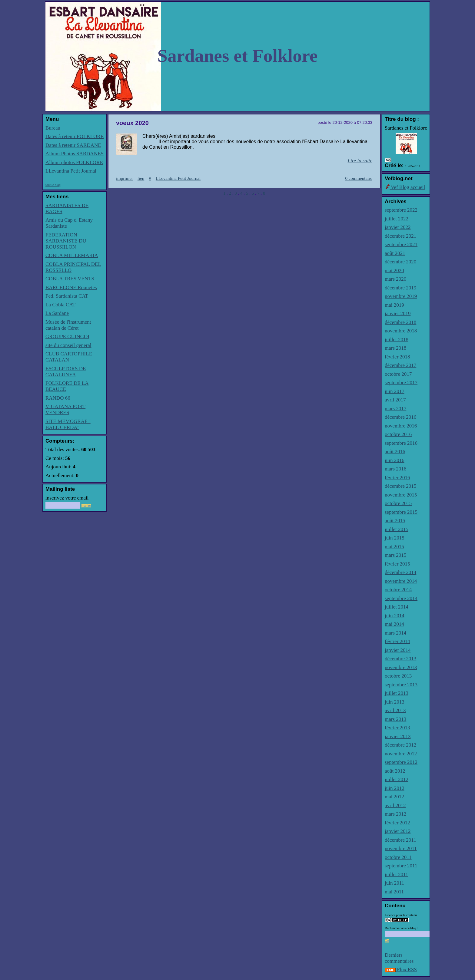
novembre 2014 (401, 581)
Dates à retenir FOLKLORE (75, 136)
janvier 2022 (398, 227)
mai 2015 (394, 547)
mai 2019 (394, 305)
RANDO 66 (58, 398)
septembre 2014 (401, 598)
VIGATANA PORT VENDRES (65, 409)
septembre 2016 (401, 443)
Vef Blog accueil (405, 187)
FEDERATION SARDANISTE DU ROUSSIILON (66, 241)
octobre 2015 (398, 503)
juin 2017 (395, 391)
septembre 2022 (401, 210)
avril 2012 (395, 805)
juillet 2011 (396, 874)
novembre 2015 (401, 495)
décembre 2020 (400, 262)
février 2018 (397, 357)
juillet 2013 (397, 693)
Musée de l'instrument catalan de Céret (68, 325)
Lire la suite (360, 161)
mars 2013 (395, 719)
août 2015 (395, 521)
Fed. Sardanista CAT (67, 296)
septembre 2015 (401, 512)
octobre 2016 (398, 434)
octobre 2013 (398, 676)
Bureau (53, 128)
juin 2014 (395, 616)
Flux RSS (401, 970)
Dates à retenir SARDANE (73, 145)
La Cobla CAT (60, 305)
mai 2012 (394, 797)
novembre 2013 (401, 667)
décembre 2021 (400, 236)
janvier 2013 (398, 736)
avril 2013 (395, 710)
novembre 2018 (401, 331)
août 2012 (395, 771)
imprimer (125, 178)
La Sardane (57, 313)
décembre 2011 (400, 840)
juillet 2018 (397, 340)
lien (141, 178)
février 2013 (397, 728)
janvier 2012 (398, 831)
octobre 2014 (398, 590)
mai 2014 (394, 624)
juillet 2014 (397, 607)
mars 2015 (395, 555)
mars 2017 (395, 409)
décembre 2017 (400, 365)
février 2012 (397, 823)
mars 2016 (395, 469)
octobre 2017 (398, 374)
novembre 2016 (401, 426)
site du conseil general (68, 345)
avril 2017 (395, 400)
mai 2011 (394, 892)
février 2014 (397, 641)
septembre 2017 (401, 383)
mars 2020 (395, 279)
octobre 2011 (398, 857)
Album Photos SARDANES (75, 154)
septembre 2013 (401, 685)
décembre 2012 (400, 745)
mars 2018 (395, 348)
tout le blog (53, 185)
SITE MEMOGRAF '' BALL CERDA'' (68, 424)
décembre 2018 (400, 322)
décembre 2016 (400, 417)
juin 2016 (395, 460)
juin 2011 (394, 883)
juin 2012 (395, 788)
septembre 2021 (401, 244)
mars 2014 (395, 633)
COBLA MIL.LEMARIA (72, 255)
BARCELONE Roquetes (71, 287)
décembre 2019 (400, 288)
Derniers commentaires (399, 958)
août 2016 (395, 452)
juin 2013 (395, 702)
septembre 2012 (401, 762)
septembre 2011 (401, 866)
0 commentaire (359, 178)
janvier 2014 (398, 650)
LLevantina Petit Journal (71, 171)
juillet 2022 (397, 219)
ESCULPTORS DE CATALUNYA (66, 372)
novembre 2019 (401, 296)
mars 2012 (395, 814)
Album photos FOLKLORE (74, 162)
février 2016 (397, 478)
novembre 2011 (401, 848)
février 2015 (397, 564)
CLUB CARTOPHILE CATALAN (69, 357)
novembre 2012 (401, 754)
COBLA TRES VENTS (70, 279)
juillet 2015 (397, 529)
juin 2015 (395, 538)
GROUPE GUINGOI (67, 337)
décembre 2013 (400, 659)
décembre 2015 (400, 486)
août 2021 (395, 253)
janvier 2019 (398, 313)
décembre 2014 (400, 572)
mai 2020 (394, 271)
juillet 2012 (397, 779)
